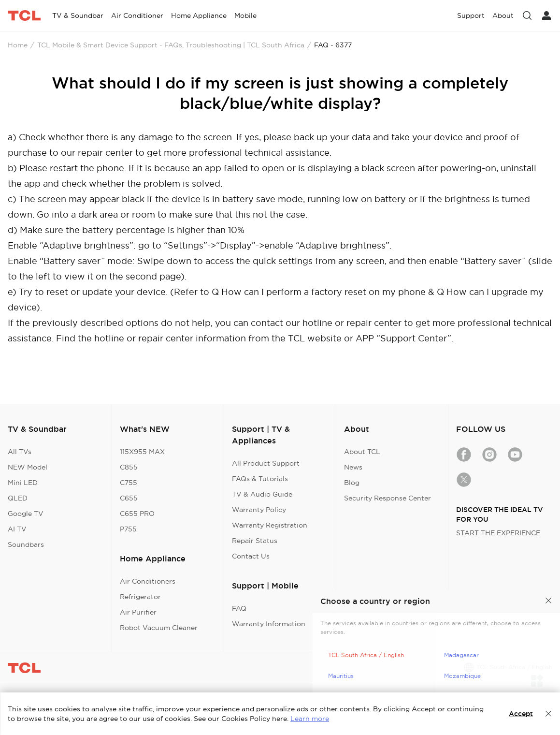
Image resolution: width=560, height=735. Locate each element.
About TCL (362, 452)
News (353, 467)
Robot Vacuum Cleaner (159, 628)
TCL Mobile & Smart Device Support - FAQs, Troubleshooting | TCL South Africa (171, 45)
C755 (129, 483)
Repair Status (255, 541)
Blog (352, 483)
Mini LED (23, 483)
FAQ (239, 608)
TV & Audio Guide (262, 494)
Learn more (310, 719)
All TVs (20, 452)
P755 (128, 529)
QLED (18, 498)
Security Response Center (388, 498)
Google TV (26, 514)
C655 (129, 498)
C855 (129, 467)
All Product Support (266, 463)
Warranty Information (269, 624)
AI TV (17, 529)
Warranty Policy (259, 510)
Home (18, 45)
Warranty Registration (270, 525)
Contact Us (251, 556)
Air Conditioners (148, 581)
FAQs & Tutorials (260, 479)
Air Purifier (138, 612)
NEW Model (28, 467)
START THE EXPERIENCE (498, 533)
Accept (521, 714)
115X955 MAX (142, 452)
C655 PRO (137, 514)
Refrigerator (140, 597)
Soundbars (26, 544)
